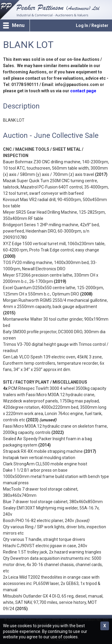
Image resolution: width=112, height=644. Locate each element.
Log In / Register (92, 25)
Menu (18, 25)
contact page (83, 91)
